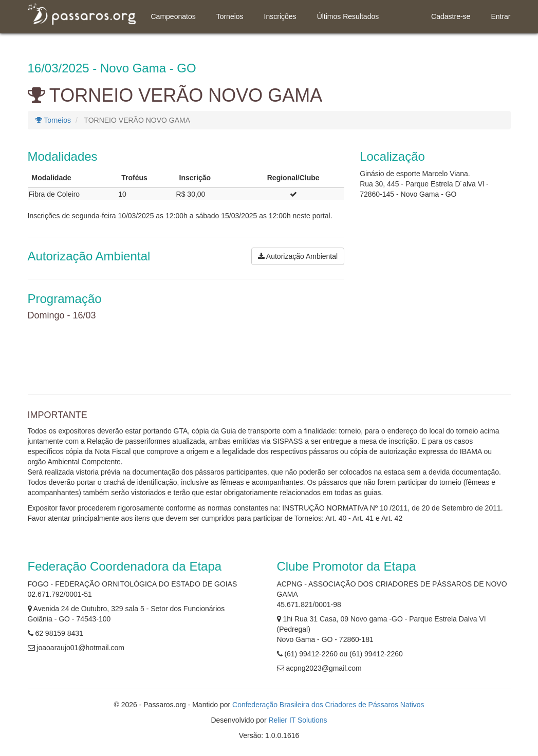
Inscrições (280, 16)
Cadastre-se (451, 16)
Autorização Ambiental (298, 256)
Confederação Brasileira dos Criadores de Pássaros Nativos (328, 705)
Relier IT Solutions (298, 720)
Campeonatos (173, 16)
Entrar (500, 16)
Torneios (230, 16)
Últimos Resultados (348, 16)
